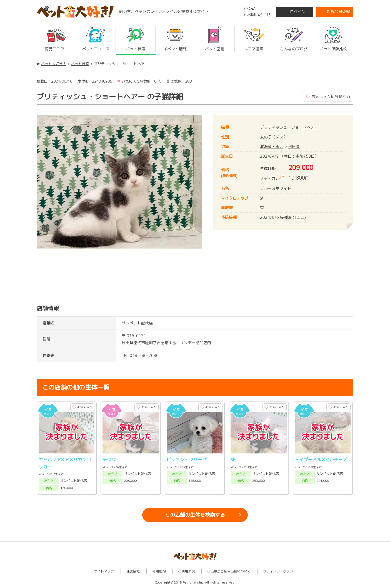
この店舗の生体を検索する (195, 515)
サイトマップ (104, 571)
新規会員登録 (338, 12)
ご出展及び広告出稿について (229, 571)
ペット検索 (80, 64)
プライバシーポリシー (280, 571)
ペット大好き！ (54, 64)
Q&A (251, 8)
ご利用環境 (186, 571)
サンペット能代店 (137, 323)
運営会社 (133, 571)
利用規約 (159, 571)
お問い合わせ (259, 15)
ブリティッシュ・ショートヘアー (289, 127)
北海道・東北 (272, 146)
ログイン (298, 12)
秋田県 (294, 146)
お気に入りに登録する (331, 96)
